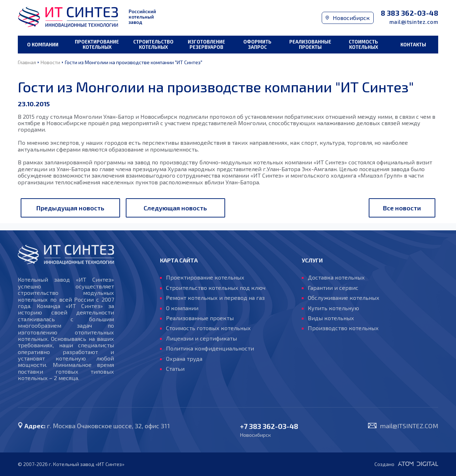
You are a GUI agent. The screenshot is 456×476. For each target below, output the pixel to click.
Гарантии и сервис (333, 288)
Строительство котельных (153, 44)
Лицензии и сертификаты (201, 338)
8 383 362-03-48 (410, 13)
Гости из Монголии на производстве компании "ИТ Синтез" (134, 62)
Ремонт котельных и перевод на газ (215, 298)
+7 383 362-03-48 (269, 426)
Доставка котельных (336, 277)
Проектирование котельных (97, 44)
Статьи (175, 369)
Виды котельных (331, 318)
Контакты (413, 45)
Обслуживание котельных (344, 298)
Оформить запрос (257, 44)
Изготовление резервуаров (206, 44)
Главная (27, 62)
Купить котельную (333, 308)
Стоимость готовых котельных (208, 328)
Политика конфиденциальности (210, 348)
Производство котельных (343, 328)
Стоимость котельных (363, 44)
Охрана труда (184, 359)
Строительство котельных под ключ (216, 288)
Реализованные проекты (310, 44)
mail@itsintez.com (414, 22)
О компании (43, 45)
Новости (50, 62)
